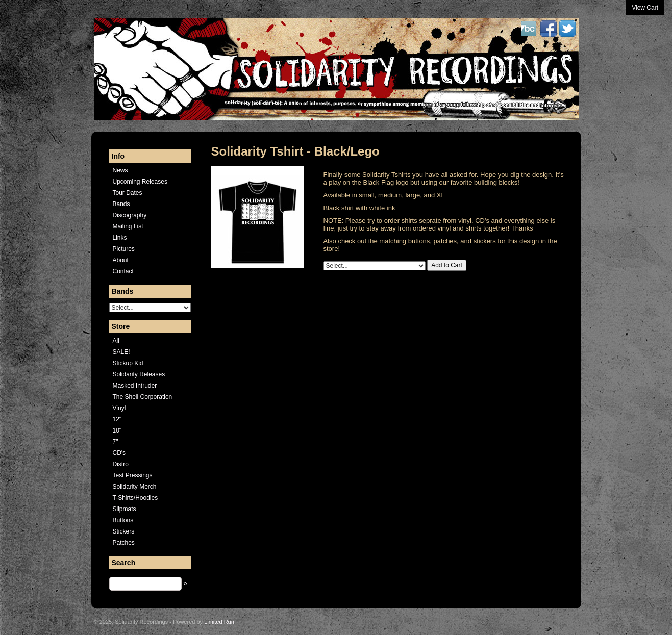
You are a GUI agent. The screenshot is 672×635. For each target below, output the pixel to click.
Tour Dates (128, 193)
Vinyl (119, 408)
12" (117, 419)
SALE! (121, 352)
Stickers (124, 531)
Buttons (123, 520)
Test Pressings (133, 475)
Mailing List (128, 226)
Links (120, 238)
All (116, 341)
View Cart (645, 8)
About (121, 260)
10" (117, 430)
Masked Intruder (135, 386)
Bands (121, 204)
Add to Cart (447, 265)
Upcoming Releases (140, 182)
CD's (119, 453)
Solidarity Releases (139, 374)
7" (116, 442)
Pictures (124, 249)
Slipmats (125, 509)
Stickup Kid (128, 363)
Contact (123, 271)
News (120, 170)
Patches (124, 543)
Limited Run (219, 622)
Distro (121, 464)
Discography (130, 215)
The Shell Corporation (143, 397)
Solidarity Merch (135, 487)
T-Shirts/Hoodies (135, 498)
